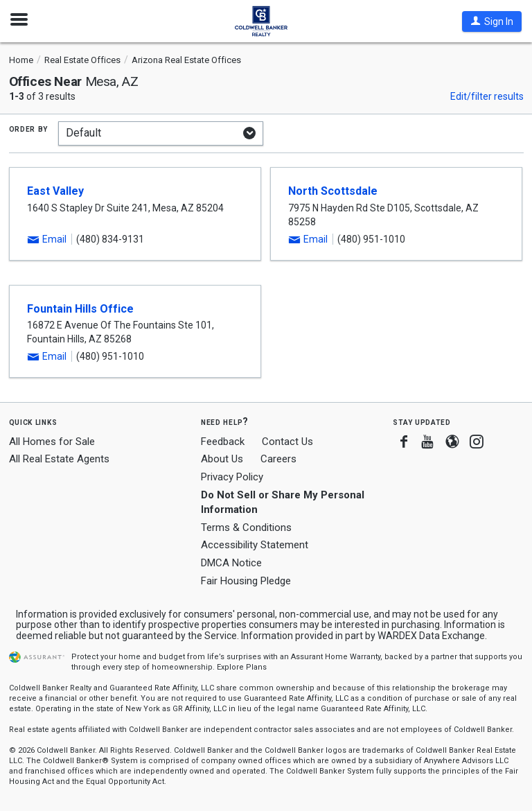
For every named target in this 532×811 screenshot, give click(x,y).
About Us (222, 459)
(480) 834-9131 (110, 239)
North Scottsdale (333, 191)
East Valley (55, 191)
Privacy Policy (232, 477)
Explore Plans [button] (242, 667)
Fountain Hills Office (80, 309)
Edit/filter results (487, 96)
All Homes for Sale (52, 442)
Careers (278, 459)
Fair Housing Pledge (246, 581)
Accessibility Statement (255, 545)
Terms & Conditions (246, 527)
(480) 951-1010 (371, 239)
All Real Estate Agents (59, 459)
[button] (492, 21)
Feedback (223, 442)
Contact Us (287, 442)
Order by (29, 128)
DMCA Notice (231, 563)
